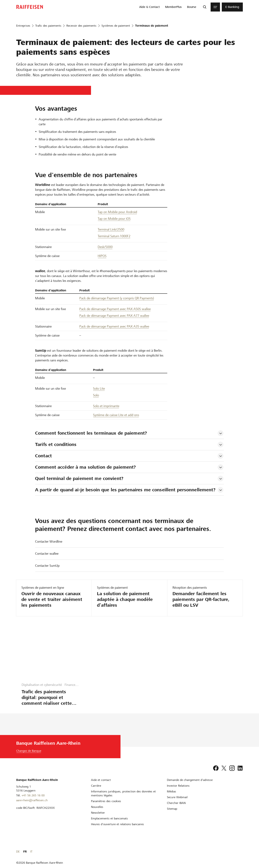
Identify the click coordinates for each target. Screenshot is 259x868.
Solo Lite (99, 388)
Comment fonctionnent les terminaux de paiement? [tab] (91, 433)
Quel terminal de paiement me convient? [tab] (79, 478)
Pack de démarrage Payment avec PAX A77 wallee (114, 316)
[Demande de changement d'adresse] (190, 780)
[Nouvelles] (97, 807)
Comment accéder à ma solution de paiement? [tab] (85, 467)
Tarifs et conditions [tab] (56, 444)
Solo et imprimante (106, 406)
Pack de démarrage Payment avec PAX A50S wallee (115, 309)
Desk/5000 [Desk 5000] (105, 247)
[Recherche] (205, 7)
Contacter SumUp (47, 566)
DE (228, 852)
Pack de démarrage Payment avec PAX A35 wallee (114, 326)
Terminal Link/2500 (111, 229)
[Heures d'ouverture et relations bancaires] (117, 824)
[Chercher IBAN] (176, 803)
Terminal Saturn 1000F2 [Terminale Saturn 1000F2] (114, 236)
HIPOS (102, 256)
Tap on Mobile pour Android (117, 212)
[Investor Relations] (178, 786)
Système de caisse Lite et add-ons (116, 415)
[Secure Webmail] (177, 797)
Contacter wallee (47, 554)
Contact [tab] (43, 456)
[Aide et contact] (101, 780)
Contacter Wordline (49, 541)
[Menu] (215, 7)
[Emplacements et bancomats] (109, 818)
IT (242, 852)
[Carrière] (96, 786)
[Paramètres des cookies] (106, 801)
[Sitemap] (172, 809)
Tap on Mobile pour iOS (114, 219)
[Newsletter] (98, 813)
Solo (96, 395)
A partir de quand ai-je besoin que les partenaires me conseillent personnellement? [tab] (125, 490)
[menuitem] (149, 7)
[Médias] (171, 791)
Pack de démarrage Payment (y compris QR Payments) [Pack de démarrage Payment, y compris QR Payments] (117, 298)
